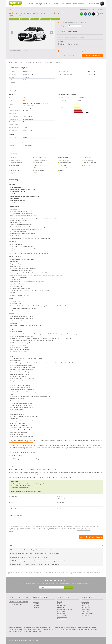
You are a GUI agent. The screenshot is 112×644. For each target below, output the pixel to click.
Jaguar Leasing (86, 609)
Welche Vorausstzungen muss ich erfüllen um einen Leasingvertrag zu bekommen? (38, 561)
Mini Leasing (85, 606)
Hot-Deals (49, 4)
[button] (81, 14)
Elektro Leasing (62, 615)
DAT (24, 631)
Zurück (12, 10)
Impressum (36, 608)
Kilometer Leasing (63, 617)
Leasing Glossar (62, 608)
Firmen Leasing (62, 613)
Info (63, 4)
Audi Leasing (85, 602)
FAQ (58, 604)
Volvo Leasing (85, 615)
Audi (24, 98)
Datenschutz (37, 606)
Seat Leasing (85, 611)
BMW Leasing (85, 604)
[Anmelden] (68, 587)
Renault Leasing (86, 608)
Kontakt (69, 4)
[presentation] (12, 33)
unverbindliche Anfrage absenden (91, 537)
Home (31, 4)
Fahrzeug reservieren (90, 51)
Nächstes (99, 10)
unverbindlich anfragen (92, 56)
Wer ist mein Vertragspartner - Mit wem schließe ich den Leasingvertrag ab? (35, 564)
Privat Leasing (61, 611)
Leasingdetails (13, 62)
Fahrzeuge (38, 4)
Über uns (36, 602)
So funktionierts (79, 4)
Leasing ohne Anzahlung (65, 609)
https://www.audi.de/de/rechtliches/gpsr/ (21, 442)
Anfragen (57, 62)
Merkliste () (95, 4)
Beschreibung (47, 62)
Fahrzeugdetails (25, 62)
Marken (57, 4)
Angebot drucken (64, 51)
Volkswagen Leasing (87, 613)
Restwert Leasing (62, 619)
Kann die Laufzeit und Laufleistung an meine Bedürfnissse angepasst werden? (36, 554)
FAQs (10, 545)
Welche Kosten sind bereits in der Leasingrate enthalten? (29, 557)
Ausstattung (37, 62)
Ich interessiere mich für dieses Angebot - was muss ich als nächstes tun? (34, 550)
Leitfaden (12, 630)
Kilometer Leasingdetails (19, 68)
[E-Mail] (52, 587)
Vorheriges (85, 10)
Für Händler (37, 604)
